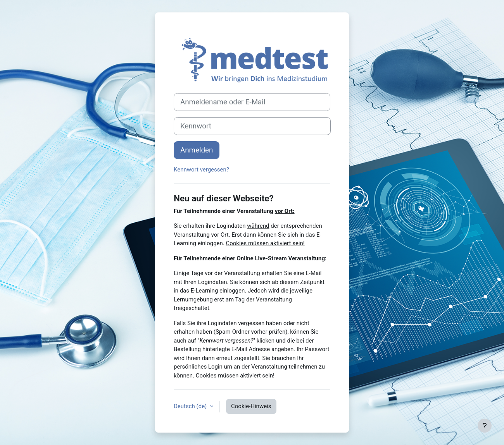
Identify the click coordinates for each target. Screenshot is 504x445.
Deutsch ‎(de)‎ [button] (191, 406)
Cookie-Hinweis (251, 406)
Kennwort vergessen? (201, 170)
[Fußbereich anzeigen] (485, 426)
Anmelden (197, 150)
